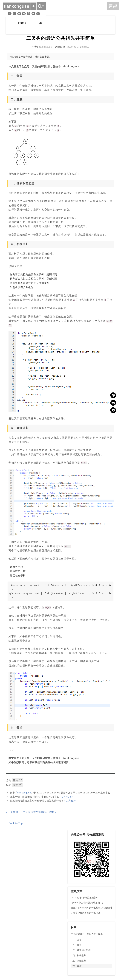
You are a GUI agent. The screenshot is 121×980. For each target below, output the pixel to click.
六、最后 (77, 966)
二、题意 (77, 945)
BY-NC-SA (67, 797)
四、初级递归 (79, 955)
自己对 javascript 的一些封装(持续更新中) (92, 908)
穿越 (113, 6)
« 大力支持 (70, 801)
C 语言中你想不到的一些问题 (86, 913)
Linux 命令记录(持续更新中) (85, 898)
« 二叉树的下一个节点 (18, 812)
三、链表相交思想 (82, 950)
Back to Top (16, 823)
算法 (17, 780)
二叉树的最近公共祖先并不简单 (87, 934)
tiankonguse (24, 793)
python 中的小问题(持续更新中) (87, 903)
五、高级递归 (79, 961)
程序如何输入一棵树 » (45, 812)
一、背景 (77, 940)
